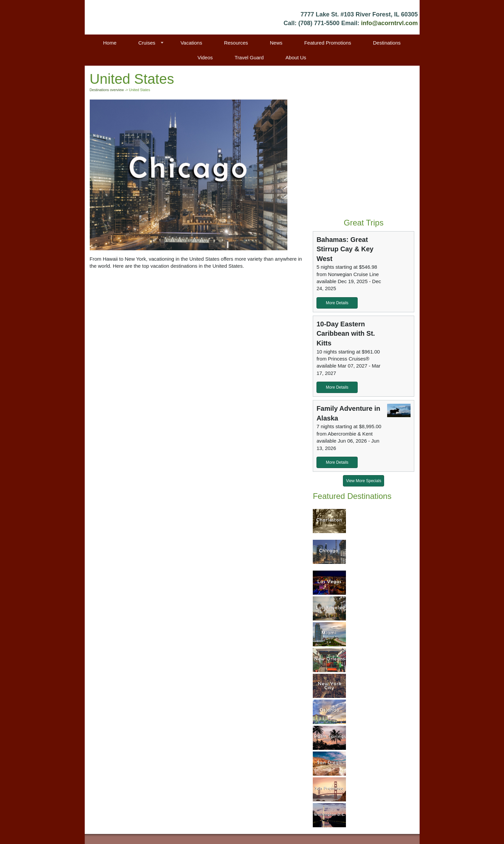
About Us (296, 57)
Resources (236, 43)
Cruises (147, 43)
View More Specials (364, 481)
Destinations (387, 43)
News (276, 43)
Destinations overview (107, 90)
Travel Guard (249, 57)
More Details (337, 303)
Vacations (191, 43)
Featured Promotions (328, 43)
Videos (205, 57)
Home (110, 43)
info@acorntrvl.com (389, 23)
